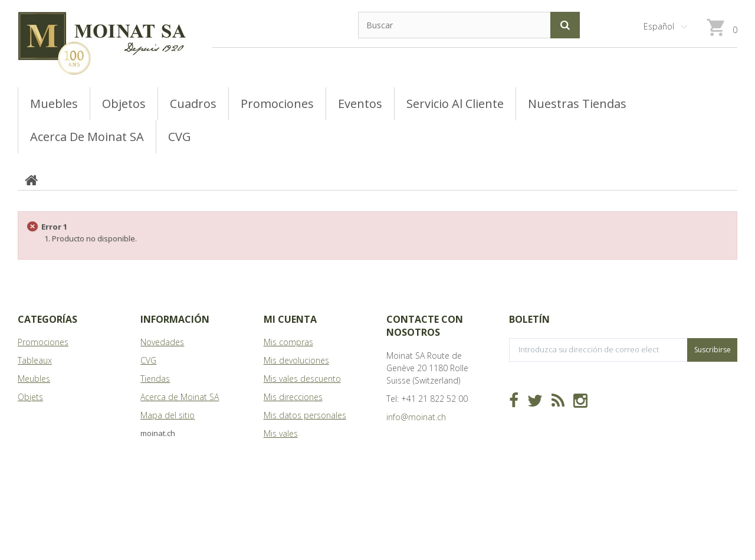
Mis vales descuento (302, 379)
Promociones (43, 342)
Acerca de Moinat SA (180, 397)
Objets (30, 397)
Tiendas (155, 379)
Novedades (162, 342)
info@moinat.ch (416, 417)
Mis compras (288, 342)
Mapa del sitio (168, 415)
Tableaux (35, 360)
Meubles (34, 379)
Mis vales (281, 433)
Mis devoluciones (296, 360)
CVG (148, 360)
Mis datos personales (305, 415)
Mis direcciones (293, 397)
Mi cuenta (290, 319)
